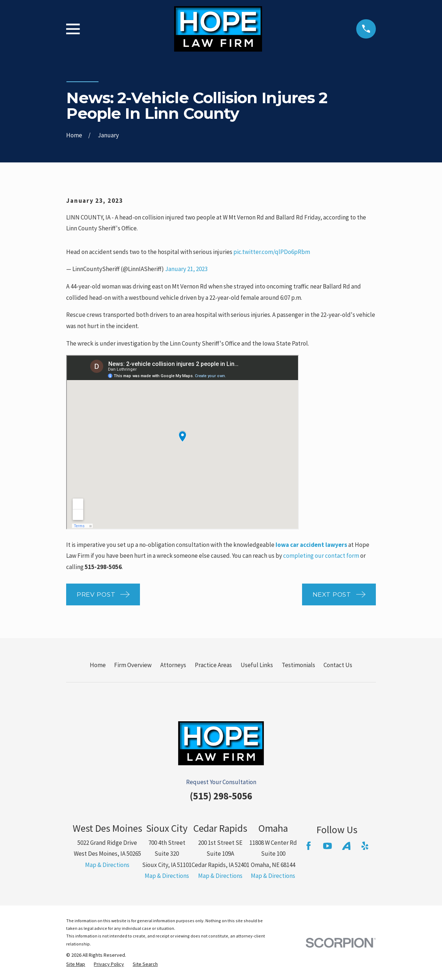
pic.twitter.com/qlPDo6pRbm (272, 252)
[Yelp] (365, 846)
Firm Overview (133, 665)
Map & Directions (107, 865)
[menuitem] (76, 964)
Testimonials (298, 665)
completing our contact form (321, 556)
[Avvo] (346, 846)
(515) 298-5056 (221, 796)
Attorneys (173, 665)
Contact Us (338, 665)
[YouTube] (328, 846)
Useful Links (257, 665)
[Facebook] (309, 846)
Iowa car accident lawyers (311, 545)
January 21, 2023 (186, 269)
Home (98, 665)
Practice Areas (213, 665)
